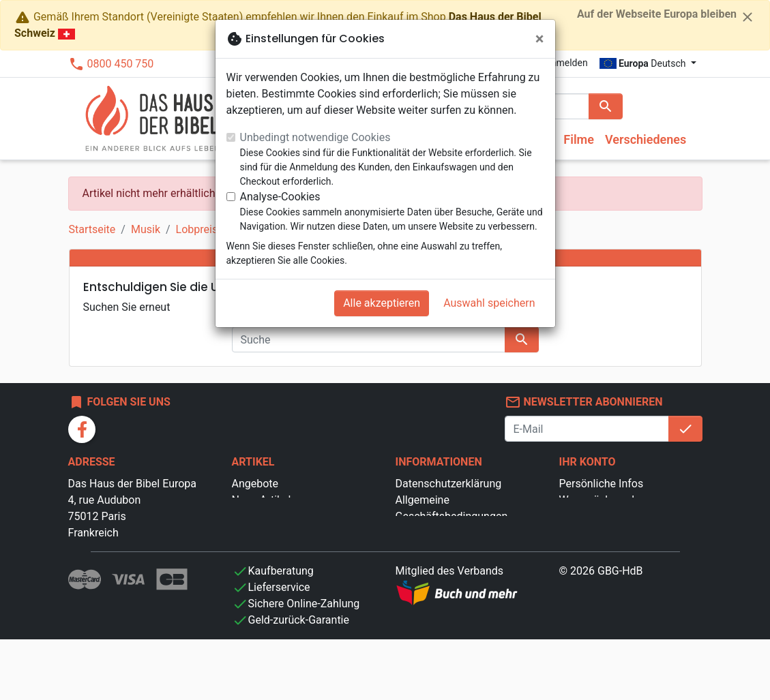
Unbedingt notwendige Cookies (315, 137)
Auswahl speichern (489, 303)
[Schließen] (540, 39)
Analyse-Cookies (280, 197)
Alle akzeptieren (382, 303)
